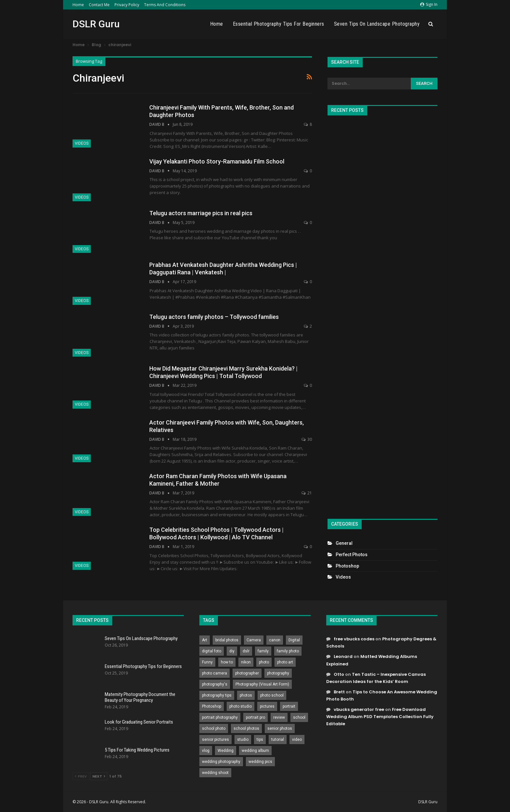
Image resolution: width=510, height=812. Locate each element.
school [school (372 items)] (299, 717)
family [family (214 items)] (263, 651)
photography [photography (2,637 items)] (278, 673)
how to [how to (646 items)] (227, 662)
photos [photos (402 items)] (246, 695)
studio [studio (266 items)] (243, 740)
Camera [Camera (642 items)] (254, 640)
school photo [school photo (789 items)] (214, 728)
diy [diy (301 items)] (232, 651)
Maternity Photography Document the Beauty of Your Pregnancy (140, 697)
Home (78, 5)
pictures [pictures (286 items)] (267, 706)
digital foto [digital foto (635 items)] (212, 651)
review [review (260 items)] (279, 717)
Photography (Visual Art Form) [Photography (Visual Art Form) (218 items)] (262, 684)
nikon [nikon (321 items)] (246, 662)
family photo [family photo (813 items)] (288, 651)
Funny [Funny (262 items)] (207, 662)
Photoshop (347, 566)
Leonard (343, 656)
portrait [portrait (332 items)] (289, 706)
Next (99, 776)
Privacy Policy (127, 5)
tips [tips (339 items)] (260, 740)
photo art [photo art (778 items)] (285, 662)
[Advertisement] (382, 314)
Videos (82, 143)
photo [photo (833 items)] (264, 662)
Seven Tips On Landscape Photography (377, 24)
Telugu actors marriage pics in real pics (201, 213)
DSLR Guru (96, 24)
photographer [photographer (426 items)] (247, 673)
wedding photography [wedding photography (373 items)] (221, 762)
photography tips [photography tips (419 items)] (217, 695)
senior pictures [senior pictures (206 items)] (215, 740)
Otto (339, 674)
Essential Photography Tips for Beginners (279, 24)
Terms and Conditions (165, 5)
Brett (339, 692)
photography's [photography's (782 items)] (215, 684)
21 (307, 493)
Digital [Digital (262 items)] (294, 640)
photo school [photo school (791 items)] (272, 695)
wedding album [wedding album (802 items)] (255, 751)
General (344, 543)
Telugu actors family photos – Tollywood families (214, 317)
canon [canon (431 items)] (275, 640)
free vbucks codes (354, 639)
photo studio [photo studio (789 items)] (241, 706)
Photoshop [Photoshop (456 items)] (212, 706)
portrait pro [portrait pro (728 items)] (255, 717)
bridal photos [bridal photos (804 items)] (227, 640)
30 (307, 439)
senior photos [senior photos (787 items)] (280, 728)
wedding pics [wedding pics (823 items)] (260, 762)
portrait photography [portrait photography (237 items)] (220, 717)
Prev (81, 776)
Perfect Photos (352, 555)
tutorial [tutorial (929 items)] (278, 740)
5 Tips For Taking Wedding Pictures (137, 750)
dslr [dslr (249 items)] (246, 651)
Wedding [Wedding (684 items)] (226, 751)
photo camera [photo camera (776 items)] (215, 673)
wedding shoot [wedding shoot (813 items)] (215, 773)
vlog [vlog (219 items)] (206, 751)
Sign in (429, 4)
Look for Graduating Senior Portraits (139, 722)
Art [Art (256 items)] (205, 640)
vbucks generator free (359, 709)
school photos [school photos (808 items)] (246, 728)
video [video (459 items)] (297, 740)
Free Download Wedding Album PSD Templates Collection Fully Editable (380, 717)
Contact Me (99, 5)
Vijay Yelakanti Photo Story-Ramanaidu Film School (217, 161)
